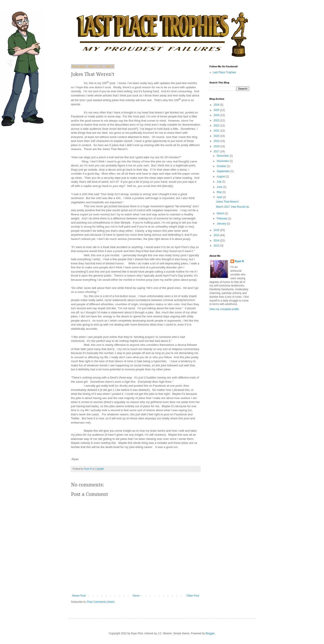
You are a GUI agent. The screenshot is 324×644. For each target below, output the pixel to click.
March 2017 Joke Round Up (232, 207)
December (223, 156)
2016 (217, 230)
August (221, 177)
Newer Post (79, 596)
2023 (217, 121)
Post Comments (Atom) (101, 602)
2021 (217, 131)
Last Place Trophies (224, 72)
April (220, 197)
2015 (217, 235)
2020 (217, 136)
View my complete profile (224, 309)
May (219, 192)
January (222, 224)
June (220, 187)
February (222, 218)
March (221, 213)
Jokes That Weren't (227, 202)
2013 (217, 246)
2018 (217, 146)
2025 (217, 110)
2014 (217, 241)
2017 (217, 151)
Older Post (193, 596)
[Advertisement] (223, 384)
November (223, 161)
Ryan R (239, 261)
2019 (217, 141)
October (222, 166)
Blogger (210, 633)
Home (136, 596)
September (223, 171)
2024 (217, 115)
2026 (217, 105)
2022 (217, 126)
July (219, 182)
